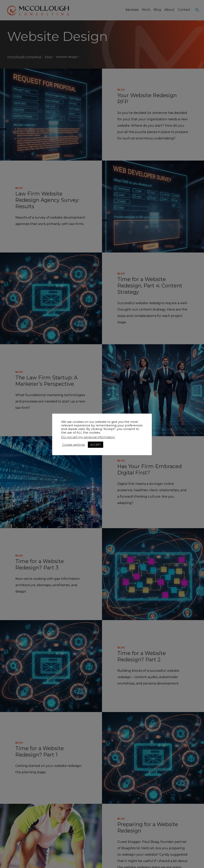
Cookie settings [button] (74, 445)
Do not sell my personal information (88, 437)
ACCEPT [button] (96, 445)
